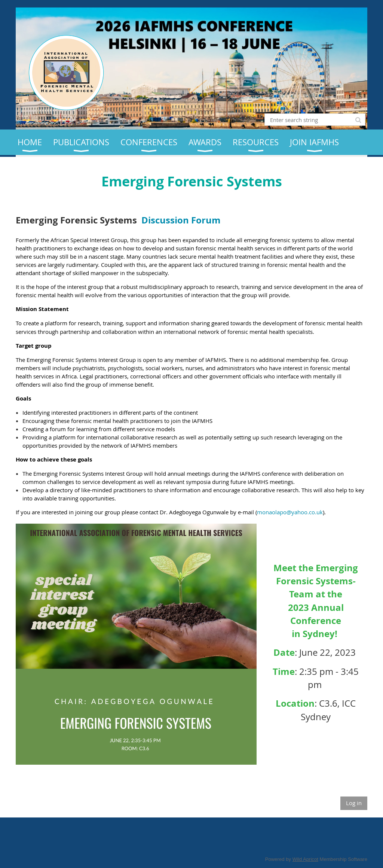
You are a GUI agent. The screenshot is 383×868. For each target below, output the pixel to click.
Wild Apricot (305, 859)
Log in (354, 803)
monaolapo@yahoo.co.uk (290, 512)
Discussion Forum (181, 220)
